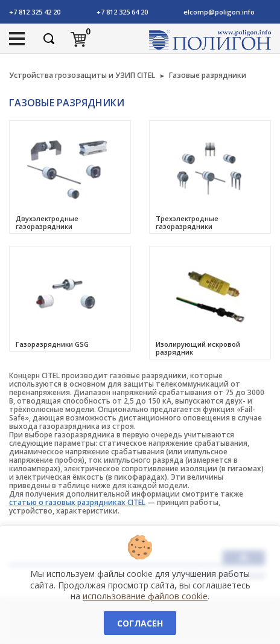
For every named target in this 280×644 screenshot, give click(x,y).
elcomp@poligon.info (219, 12)
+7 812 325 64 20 (122, 12)
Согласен (140, 623)
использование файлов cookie (145, 596)
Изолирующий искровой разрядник (198, 348)
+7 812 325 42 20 (35, 12)
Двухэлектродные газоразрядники (47, 222)
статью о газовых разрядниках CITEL (77, 502)
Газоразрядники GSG (52, 344)
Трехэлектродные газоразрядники (187, 222)
